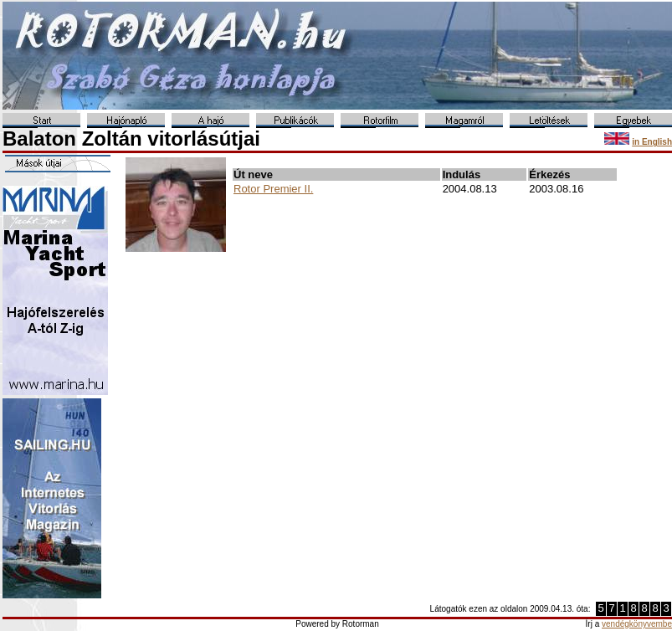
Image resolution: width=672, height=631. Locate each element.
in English (652, 142)
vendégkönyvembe (637, 624)
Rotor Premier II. (273, 189)
